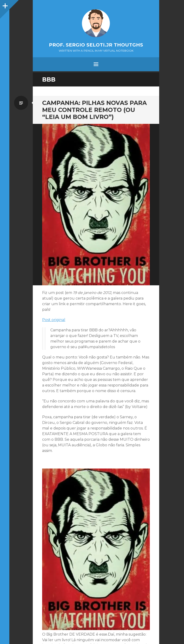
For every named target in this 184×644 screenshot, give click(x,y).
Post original (54, 320)
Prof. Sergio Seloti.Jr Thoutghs (96, 45)
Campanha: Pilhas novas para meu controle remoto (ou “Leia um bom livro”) (94, 110)
